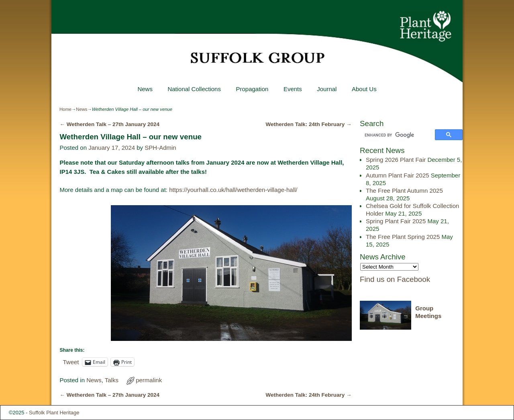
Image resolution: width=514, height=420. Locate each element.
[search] (399, 135)
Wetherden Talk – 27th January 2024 (109, 124)
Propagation (252, 89)
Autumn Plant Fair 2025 (398, 175)
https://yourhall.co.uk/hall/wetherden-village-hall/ (233, 190)
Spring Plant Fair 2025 (396, 221)
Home (65, 109)
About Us (364, 89)
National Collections (194, 89)
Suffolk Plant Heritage (54, 413)
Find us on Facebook (395, 279)
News (145, 89)
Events (293, 89)
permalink (149, 380)
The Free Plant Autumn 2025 (404, 191)
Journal (327, 89)
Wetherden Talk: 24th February (308, 124)
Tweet (71, 362)
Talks (112, 380)
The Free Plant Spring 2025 (403, 237)
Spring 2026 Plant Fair (396, 160)
